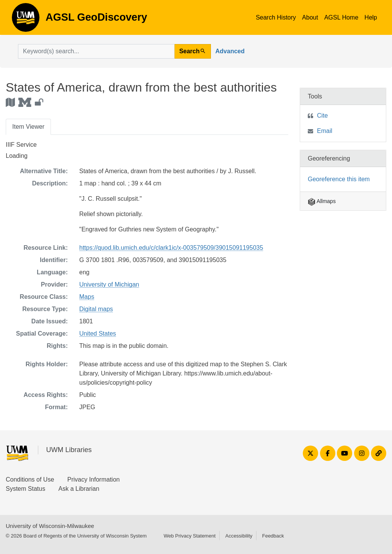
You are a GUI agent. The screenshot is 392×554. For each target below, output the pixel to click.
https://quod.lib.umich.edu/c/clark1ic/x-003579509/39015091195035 (171, 248)
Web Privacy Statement (189, 536)
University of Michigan (109, 284)
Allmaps (322, 201)
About (310, 17)
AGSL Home (341, 17)
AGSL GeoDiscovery (26, 20)
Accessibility (239, 536)
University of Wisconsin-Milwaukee (50, 526)
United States (98, 334)
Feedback (273, 536)
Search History (276, 17)
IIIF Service (21, 145)
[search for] (96, 51)
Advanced (230, 51)
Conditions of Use (30, 479)
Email (325, 131)
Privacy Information (94, 479)
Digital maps (96, 309)
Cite (322, 116)
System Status (25, 489)
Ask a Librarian (79, 489)
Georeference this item (339, 179)
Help (371, 17)
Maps (87, 297)
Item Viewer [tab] (28, 127)
